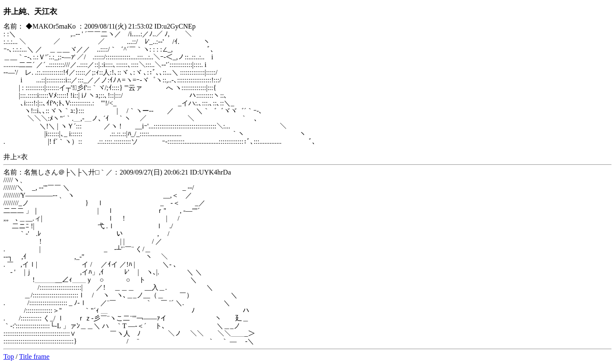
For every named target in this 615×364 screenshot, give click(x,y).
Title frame (34, 357)
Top (9, 357)
